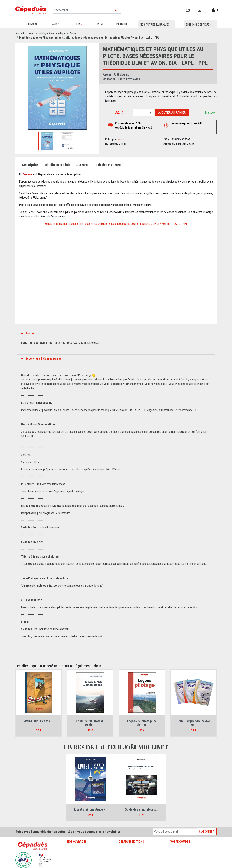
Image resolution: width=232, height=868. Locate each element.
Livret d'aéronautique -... (91, 809)
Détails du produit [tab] (57, 165)
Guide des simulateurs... (141, 809)
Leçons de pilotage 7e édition (142, 723)
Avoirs (174, 856)
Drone (71, 852)
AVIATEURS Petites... (39, 721)
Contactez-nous (128, 856)
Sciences (72, 865)
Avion (121, 139)
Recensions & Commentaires (43, 359)
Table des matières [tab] (107, 165)
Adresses (176, 860)
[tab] (116, 334)
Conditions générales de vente (136, 852)
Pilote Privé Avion (129, 79)
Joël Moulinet (122, 75)
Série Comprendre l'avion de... (193, 723)
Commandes (177, 852)
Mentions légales (128, 847)
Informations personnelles (185, 847)
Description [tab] (30, 165)
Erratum (30, 333)
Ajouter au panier (172, 113)
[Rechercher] (87, 10)
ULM (70, 860)
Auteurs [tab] (82, 165)
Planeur (71, 856)
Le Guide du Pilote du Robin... (90, 723)
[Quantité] (143, 113)
